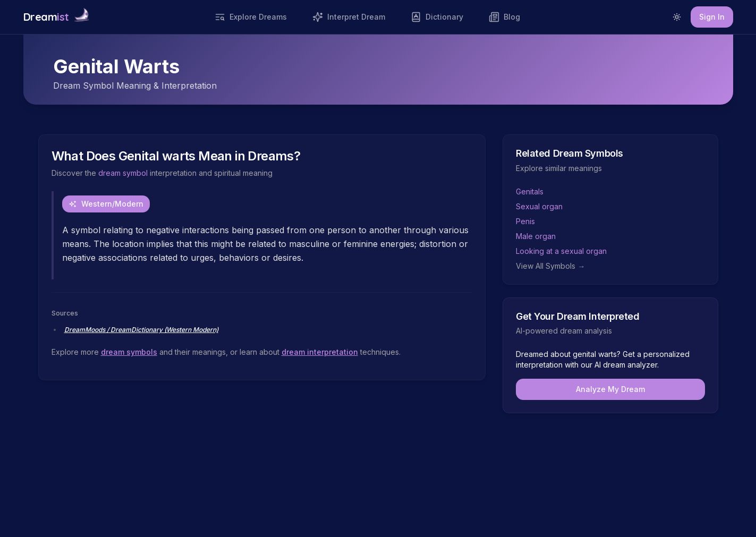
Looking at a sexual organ (561, 251)
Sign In (712, 17)
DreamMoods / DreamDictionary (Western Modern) (141, 330)
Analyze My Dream (610, 389)
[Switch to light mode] (677, 17)
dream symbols (129, 352)
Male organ (536, 236)
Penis (525, 221)
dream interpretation (320, 352)
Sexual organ (539, 206)
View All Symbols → (550, 266)
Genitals (530, 191)
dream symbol (123, 173)
